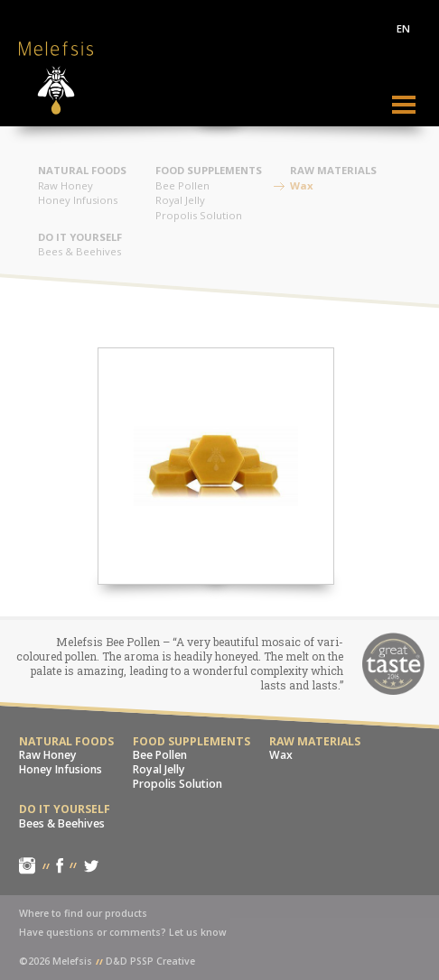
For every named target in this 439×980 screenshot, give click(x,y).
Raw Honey (65, 185)
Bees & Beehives (79, 251)
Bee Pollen (182, 185)
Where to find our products (83, 913)
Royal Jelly (180, 200)
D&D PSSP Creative (150, 961)
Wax (302, 185)
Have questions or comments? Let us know (123, 932)
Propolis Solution (199, 215)
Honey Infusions (78, 200)
